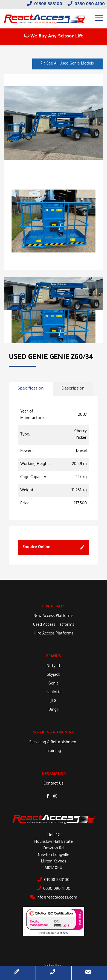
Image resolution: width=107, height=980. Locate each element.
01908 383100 (45, 5)
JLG (53, 701)
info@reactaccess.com (53, 898)
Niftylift (53, 666)
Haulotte (53, 693)
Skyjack (53, 675)
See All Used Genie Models (67, 63)
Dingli (54, 710)
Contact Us (53, 784)
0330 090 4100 (86, 5)
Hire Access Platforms (53, 634)
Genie (54, 684)
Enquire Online (53, 547)
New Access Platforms (53, 616)
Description (73, 389)
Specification (31, 389)
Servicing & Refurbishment (53, 743)
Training (53, 751)
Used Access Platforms (53, 625)
